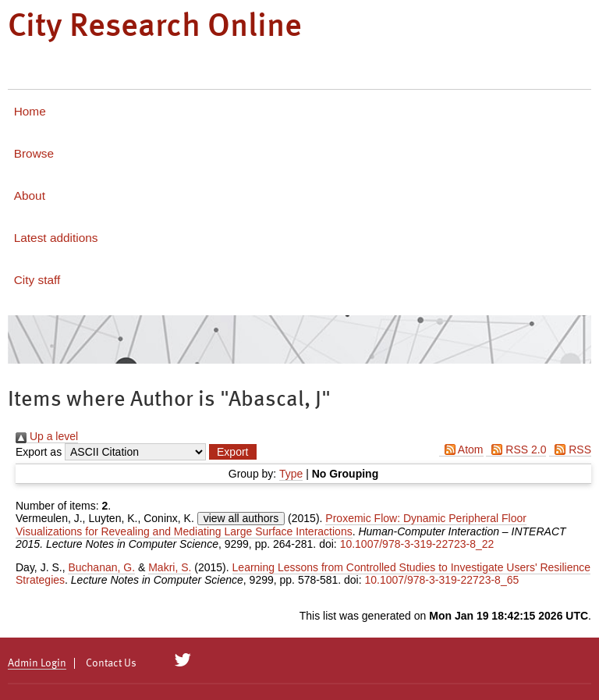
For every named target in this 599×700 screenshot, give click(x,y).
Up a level (47, 436)
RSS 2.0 (516, 449)
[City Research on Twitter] (183, 660)
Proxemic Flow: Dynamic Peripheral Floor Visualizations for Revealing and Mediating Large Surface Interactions (271, 525)
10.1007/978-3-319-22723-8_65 (442, 580)
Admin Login (37, 663)
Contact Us (111, 663)
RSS (570, 449)
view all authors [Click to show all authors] (241, 518)
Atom (461, 449)
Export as (39, 452)
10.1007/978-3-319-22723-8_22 (417, 544)
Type (291, 474)
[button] (232, 452)
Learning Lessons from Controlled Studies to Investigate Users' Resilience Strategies (303, 574)
